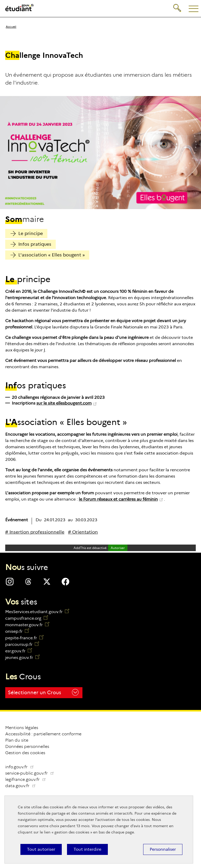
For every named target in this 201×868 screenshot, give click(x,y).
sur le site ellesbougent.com (64, 403)
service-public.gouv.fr (32, 773)
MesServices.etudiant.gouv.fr (37, 612)
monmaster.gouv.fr (27, 625)
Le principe (27, 234)
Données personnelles (27, 746)
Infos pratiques (31, 244)
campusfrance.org (27, 618)
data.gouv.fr (23, 786)
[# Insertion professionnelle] (35, 532)
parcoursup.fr (22, 644)
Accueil (11, 27)
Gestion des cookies (25, 753)
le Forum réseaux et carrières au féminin (118, 499)
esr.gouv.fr (19, 651)
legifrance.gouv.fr (28, 779)
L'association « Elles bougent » (48, 255)
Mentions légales (22, 728)
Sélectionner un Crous (43, 692)
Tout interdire (87, 849)
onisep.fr (17, 631)
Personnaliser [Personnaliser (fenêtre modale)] (163, 849)
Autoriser (118, 548)
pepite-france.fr (24, 638)
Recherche (178, 7)
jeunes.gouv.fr (22, 657)
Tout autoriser (41, 849)
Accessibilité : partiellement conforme (43, 734)
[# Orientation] (83, 532)
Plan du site (17, 740)
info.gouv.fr (20, 767)
